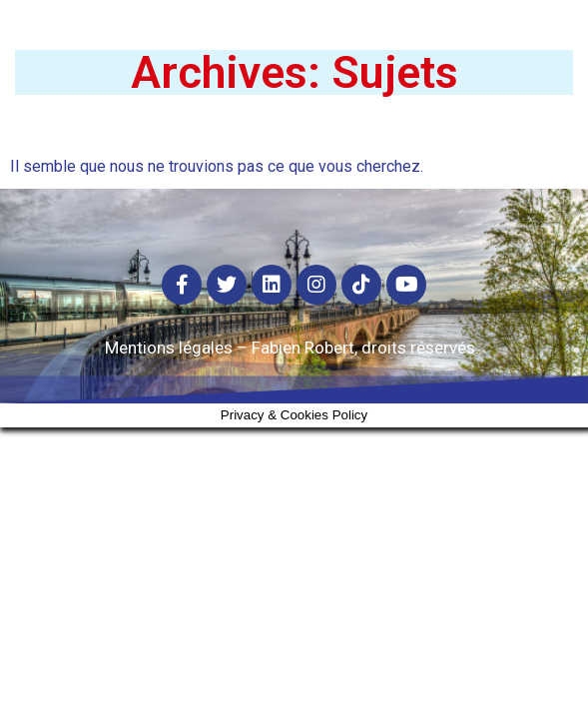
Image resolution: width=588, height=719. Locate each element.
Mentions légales (169, 348)
